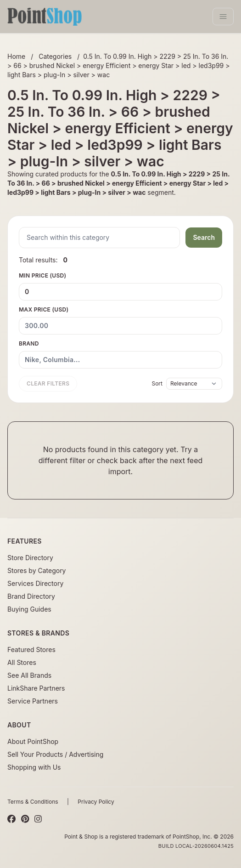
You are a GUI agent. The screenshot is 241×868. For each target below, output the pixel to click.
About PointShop (33, 741)
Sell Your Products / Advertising (55, 754)
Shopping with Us (34, 767)
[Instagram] (38, 819)
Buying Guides (29, 609)
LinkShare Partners (36, 688)
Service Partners (33, 701)
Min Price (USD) (120, 286)
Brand (120, 354)
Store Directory (30, 558)
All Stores (22, 662)
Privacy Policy (96, 802)
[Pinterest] (25, 819)
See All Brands (29, 675)
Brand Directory (31, 596)
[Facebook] (11, 819)
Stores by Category (36, 570)
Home (16, 56)
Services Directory (35, 583)
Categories (55, 56)
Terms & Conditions (33, 802)
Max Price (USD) (120, 320)
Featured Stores (31, 650)
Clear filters (48, 383)
